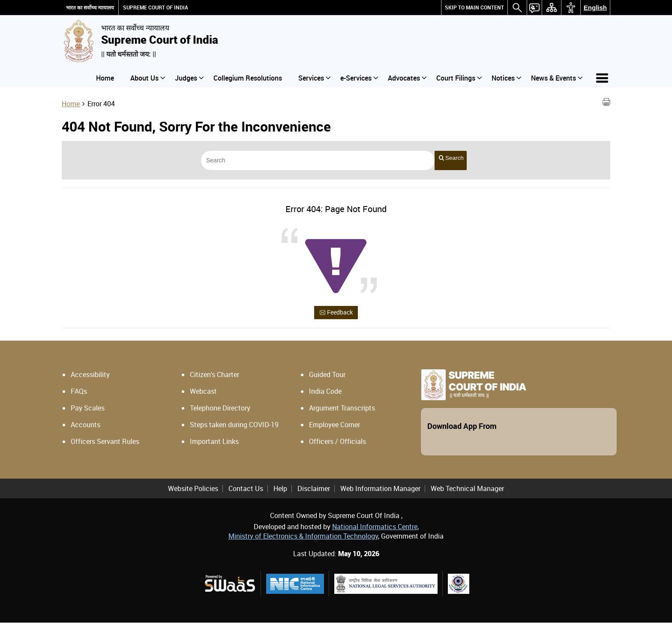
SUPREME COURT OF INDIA (156, 7)
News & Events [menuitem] (557, 78)
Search (451, 158)
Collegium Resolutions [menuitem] (248, 78)
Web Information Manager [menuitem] (380, 489)
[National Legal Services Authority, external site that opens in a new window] (386, 584)
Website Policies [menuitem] (193, 489)
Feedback (336, 313)
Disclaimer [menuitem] (314, 489)
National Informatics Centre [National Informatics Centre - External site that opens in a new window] (375, 527)
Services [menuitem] (314, 78)
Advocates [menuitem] (407, 78)
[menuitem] (474, 7)
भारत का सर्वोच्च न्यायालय (90, 7)
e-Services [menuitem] (359, 78)
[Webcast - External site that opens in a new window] (245, 392)
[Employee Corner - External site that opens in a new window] (364, 425)
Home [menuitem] (105, 78)
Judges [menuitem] (189, 78)
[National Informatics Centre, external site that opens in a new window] (295, 584)
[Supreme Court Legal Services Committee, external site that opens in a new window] (459, 584)
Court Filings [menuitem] (459, 78)
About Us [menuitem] (148, 78)
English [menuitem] (595, 7)
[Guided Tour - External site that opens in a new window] (364, 375)
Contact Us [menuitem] (246, 489)
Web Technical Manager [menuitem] (467, 489)
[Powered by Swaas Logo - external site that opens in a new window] (229, 584)
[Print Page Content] (606, 103)
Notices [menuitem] (506, 78)
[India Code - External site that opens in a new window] (364, 392)
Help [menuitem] (280, 489)
